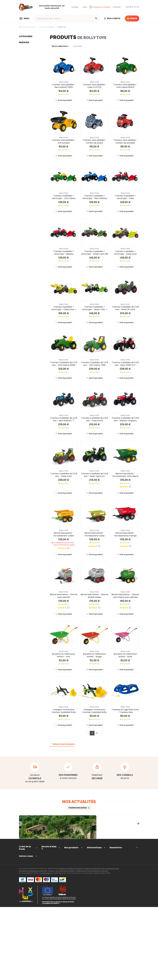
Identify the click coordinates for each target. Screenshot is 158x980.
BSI (20, 115)
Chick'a (22, 138)
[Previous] (19, 834)
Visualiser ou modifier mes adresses (51, 901)
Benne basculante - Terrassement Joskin (64, 534)
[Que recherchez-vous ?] (67, 18)
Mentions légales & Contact (71, 942)
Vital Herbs (23, 126)
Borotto (22, 141)
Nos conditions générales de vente (95, 891)
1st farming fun (25, 111)
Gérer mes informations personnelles (47, 908)
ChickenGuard (25, 153)
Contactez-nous (94, 930)
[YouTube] (27, 902)
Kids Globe (23, 107)
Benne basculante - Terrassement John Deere (125, 475)
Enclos (22, 46)
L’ (36, 850)
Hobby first (24, 160)
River (21, 119)
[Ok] (136, 882)
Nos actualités (79, 802)
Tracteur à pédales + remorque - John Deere (64, 197)
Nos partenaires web (110, 942)
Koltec (22, 99)
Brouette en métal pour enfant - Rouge (94, 655)
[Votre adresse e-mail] (124, 882)
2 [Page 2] (97, 733)
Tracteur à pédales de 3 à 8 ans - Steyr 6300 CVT (125, 364)
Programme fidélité (100, 7)
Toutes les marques (47, 27)
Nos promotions (94, 922)
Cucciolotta (24, 96)
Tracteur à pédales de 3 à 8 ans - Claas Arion (64, 475)
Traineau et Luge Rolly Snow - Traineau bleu (125, 711)
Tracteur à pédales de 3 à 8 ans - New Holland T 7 (64, 419)
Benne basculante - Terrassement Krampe (125, 534)
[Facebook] (21, 902)
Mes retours (47, 896)
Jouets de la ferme (27, 69)
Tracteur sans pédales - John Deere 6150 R (125, 86)
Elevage (22, 53)
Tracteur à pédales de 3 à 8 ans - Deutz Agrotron (94, 475)
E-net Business (46, 947)
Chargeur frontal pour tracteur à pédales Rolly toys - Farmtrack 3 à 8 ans (64, 711)
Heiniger (22, 103)
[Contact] (117, 7)
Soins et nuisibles (26, 61)
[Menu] (24, 18)
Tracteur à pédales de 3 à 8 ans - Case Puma (94, 419)
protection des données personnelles (121, 897)
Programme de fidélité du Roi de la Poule (95, 916)
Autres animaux (26, 65)
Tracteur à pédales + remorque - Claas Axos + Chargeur (64, 308)
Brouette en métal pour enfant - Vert (64, 655)
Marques (24, 86)
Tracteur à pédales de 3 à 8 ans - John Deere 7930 (94, 364)
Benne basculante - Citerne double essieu (94, 596)
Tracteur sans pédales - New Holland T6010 (64, 86)
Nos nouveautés (94, 926)
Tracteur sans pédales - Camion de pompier (125, 141)
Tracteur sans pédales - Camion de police (94, 141)
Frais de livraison (94, 899)
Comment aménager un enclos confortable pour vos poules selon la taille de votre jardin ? (78, 844)
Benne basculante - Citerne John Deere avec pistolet (125, 596)
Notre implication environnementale (95, 908)
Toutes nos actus (78, 808)
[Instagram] (32, 902)
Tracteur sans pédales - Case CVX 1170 (94, 86)
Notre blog (23, 72)
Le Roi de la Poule (27, 27)
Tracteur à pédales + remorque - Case (125, 197)
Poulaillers (23, 42)
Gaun (21, 134)
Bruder (22, 149)
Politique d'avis (93, 903)
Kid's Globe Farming (27, 92)
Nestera (22, 164)
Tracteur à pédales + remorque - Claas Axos (125, 253)
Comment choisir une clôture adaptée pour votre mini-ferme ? (119, 844)
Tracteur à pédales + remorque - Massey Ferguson (64, 253)
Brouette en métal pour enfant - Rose (125, 655)
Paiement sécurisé (95, 896)
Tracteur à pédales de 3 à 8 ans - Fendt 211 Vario (125, 308)
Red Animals (24, 122)
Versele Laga (24, 157)
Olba (21, 168)
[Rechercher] (96, 18)
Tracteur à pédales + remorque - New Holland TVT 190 (94, 197)
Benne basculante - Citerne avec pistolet (64, 596)
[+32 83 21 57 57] (132, 7)
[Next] (139, 834)
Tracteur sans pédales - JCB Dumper (64, 141)
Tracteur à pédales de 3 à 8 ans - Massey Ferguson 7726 (125, 419)
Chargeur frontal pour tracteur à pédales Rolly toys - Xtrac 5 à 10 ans (94, 711)
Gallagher (23, 145)
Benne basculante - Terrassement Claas (94, 534)
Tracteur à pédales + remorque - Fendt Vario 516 (94, 253)
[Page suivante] (102, 733)
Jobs (21, 76)
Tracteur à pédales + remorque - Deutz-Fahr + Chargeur (94, 308)
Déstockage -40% (27, 80)
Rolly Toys (23, 130)
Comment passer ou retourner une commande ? (51, 883)
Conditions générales (92, 942)
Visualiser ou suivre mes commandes (50, 891)
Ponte (21, 57)
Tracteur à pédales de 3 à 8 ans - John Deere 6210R (64, 364)
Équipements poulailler (29, 49)
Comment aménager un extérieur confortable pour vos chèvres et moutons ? (37, 844)
